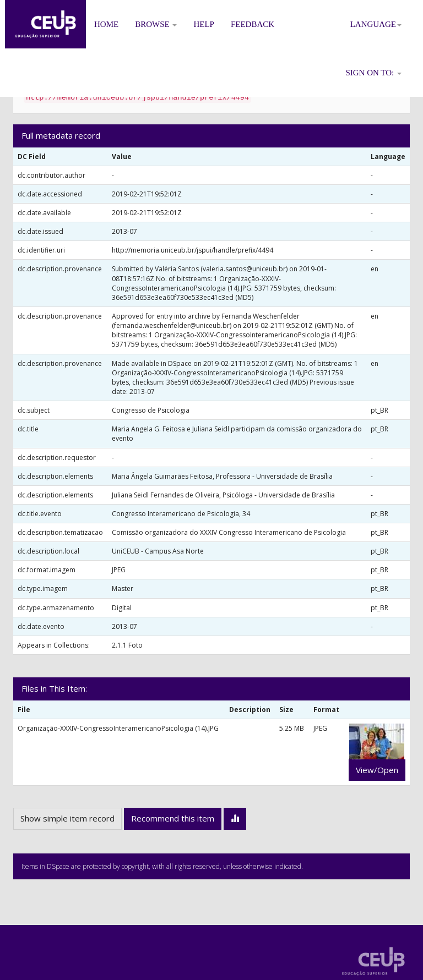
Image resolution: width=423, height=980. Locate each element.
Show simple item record (67, 818)
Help (204, 24)
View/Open (377, 770)
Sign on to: (373, 73)
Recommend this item (173, 818)
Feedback (253, 24)
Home (106, 24)
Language (376, 24)
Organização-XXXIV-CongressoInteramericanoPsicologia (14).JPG (118, 728)
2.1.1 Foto (127, 645)
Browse (156, 24)
